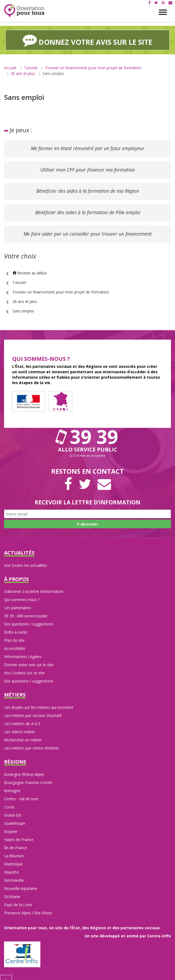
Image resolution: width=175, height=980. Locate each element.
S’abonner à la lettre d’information (34, 585)
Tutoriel (31, 68)
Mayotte (12, 866)
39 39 (87, 430)
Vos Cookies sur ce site (24, 666)
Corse (9, 800)
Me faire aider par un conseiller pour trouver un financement (87, 228)
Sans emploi (23, 304)
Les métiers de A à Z (22, 717)
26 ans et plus (23, 73)
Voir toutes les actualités (26, 559)
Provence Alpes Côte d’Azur (28, 906)
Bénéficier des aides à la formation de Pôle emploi (87, 208)
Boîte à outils (16, 626)
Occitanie (12, 890)
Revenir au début (30, 266)
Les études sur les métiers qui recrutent (39, 701)
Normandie (14, 874)
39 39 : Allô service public (26, 609)
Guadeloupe (15, 817)
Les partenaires (18, 601)
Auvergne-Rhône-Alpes (24, 768)
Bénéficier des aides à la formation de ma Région (87, 188)
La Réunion (14, 849)
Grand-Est (13, 809)
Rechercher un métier (23, 733)
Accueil (10, 68)
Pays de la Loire (18, 898)
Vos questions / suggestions (29, 617)
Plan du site (14, 634)
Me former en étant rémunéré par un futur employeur (87, 148)
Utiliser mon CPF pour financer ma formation (87, 168)
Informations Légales (23, 650)
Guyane (11, 825)
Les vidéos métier (20, 725)
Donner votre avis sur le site (29, 658)
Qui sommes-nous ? (22, 593)
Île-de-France (16, 841)
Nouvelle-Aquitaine (21, 882)
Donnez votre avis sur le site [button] (87, 40)
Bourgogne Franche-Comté (28, 776)
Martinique (13, 857)
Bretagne (12, 784)
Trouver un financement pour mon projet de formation (93, 68)
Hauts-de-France (19, 833)
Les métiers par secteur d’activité (33, 709)
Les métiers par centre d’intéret (31, 742)
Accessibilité (15, 642)
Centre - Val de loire (21, 792)
